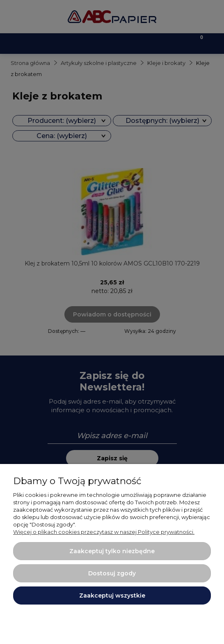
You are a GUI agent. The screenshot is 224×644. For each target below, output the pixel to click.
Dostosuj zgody (112, 573)
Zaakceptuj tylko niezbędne (112, 551)
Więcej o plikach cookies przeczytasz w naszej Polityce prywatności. (104, 532)
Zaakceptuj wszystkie (112, 596)
